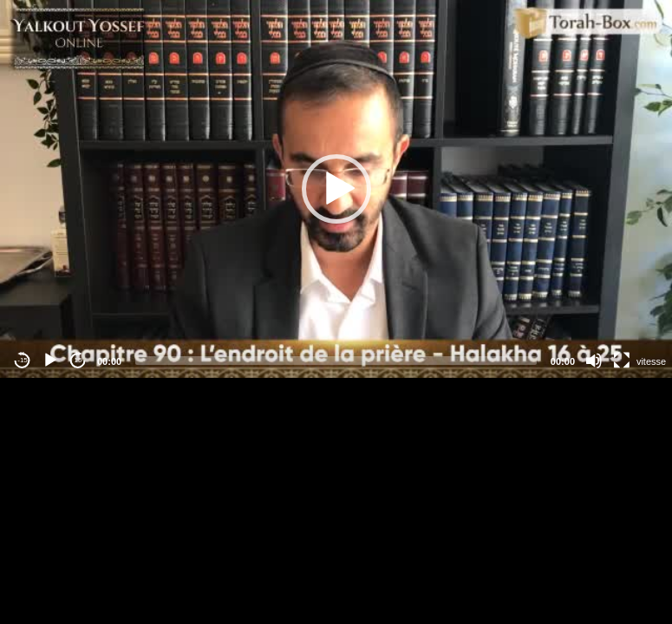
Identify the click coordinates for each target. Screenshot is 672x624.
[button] (336, 189)
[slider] (336, 361)
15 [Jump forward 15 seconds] (78, 360)
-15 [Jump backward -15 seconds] (23, 360)
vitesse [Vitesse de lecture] (651, 361)
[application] (336, 189)
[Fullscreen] (622, 361)
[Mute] (594, 361)
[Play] (50, 361)
